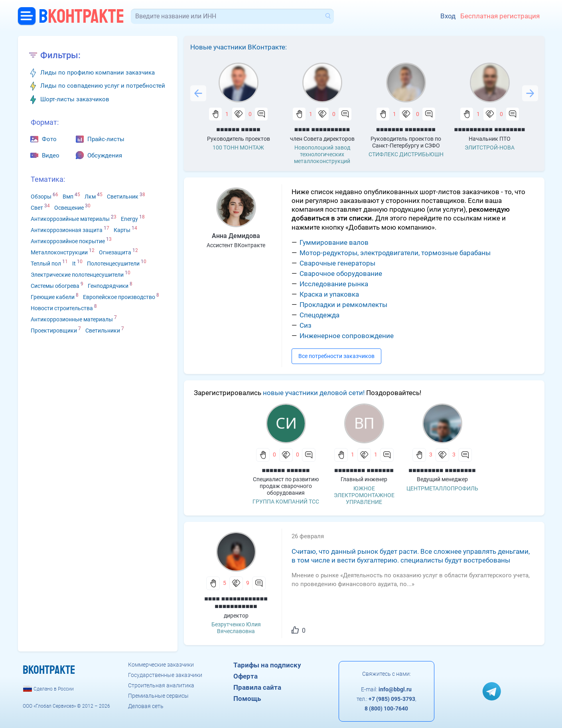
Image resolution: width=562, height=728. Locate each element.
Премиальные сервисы (158, 696)
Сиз (306, 325)
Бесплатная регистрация (500, 16)
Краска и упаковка (329, 294)
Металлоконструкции (59, 252)
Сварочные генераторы (337, 263)
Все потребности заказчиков (336, 356)
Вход (448, 16)
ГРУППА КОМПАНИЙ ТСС (286, 502)
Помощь (247, 698)
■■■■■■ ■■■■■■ (286, 470)
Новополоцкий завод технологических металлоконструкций (322, 154)
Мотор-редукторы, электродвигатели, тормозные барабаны (395, 253)
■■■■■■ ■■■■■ (238, 129)
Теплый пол (46, 264)
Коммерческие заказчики (161, 665)
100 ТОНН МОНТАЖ (238, 148)
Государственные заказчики (165, 675)
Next (530, 93)
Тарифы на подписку (267, 665)
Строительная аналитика (161, 685)
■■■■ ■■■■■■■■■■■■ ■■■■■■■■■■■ (236, 602)
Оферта (246, 676)
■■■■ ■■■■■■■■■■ (322, 129)
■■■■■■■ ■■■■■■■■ (406, 129)
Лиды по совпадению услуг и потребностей (103, 86)
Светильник (123, 197)
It (74, 264)
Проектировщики (54, 331)
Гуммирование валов (334, 242)
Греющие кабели (53, 297)
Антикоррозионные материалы (72, 319)
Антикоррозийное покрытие (68, 241)
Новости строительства (62, 308)
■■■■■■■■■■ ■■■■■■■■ (490, 129)
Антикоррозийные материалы (70, 219)
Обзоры (41, 197)
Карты (122, 230)
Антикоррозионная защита (67, 230)
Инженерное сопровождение (347, 336)
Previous (198, 93)
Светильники (103, 331)
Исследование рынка (334, 284)
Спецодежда (319, 315)
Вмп (68, 197)
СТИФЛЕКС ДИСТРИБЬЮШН (406, 154)
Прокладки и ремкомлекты (343, 305)
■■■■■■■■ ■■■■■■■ (364, 470)
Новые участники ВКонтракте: (239, 47)
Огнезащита (115, 252)
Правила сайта (257, 687)
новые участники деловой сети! (314, 393)
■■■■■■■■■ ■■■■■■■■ (442, 470)
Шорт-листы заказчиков (75, 99)
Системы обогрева (55, 286)
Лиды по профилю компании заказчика (98, 73)
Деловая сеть (146, 706)
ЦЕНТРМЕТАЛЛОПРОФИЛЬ (442, 488)
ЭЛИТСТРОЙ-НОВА (490, 148)
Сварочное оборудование (341, 273)
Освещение (69, 208)
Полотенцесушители (113, 264)
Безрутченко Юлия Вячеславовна (236, 628)
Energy (129, 219)
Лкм (90, 197)
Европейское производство (119, 297)
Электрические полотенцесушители (77, 275)
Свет (37, 208)
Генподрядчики (108, 286)
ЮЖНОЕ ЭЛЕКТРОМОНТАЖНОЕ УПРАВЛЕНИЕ (364, 495)
